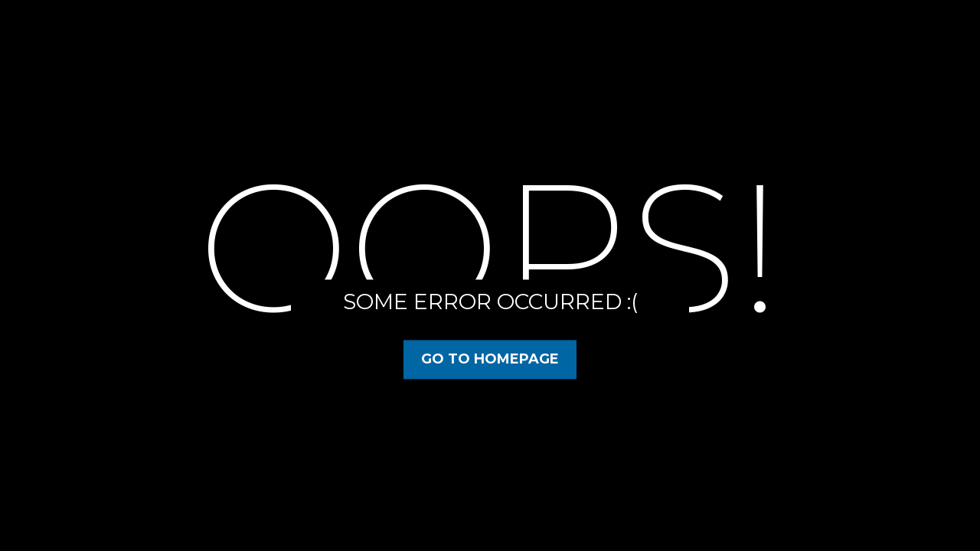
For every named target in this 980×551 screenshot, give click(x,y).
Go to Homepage (490, 359)
